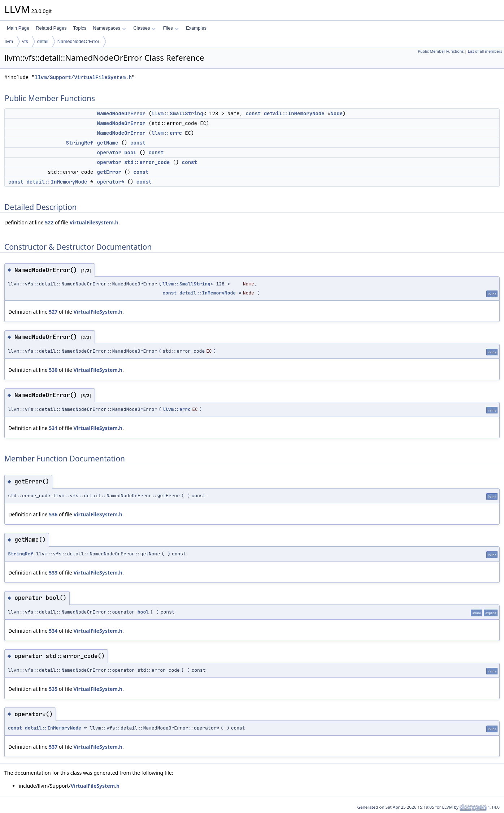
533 (53, 573)
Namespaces (109, 28)
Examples (196, 28)
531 (53, 428)
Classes (144, 28)
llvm (9, 41)
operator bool (117, 152)
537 (53, 747)
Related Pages (51, 28)
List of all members (485, 51)
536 (53, 514)
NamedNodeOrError (78, 41)
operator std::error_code (134, 162)
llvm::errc (167, 133)
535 (53, 689)
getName (108, 143)
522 (49, 222)
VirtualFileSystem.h (94, 222)
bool (143, 612)
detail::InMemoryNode (294, 113)
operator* (111, 182)
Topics (80, 28)
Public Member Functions (441, 51)
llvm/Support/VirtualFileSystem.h (83, 78)
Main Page (18, 28)
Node (336, 113)
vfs (25, 41)
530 (53, 370)
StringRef (80, 143)
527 (53, 312)
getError (109, 172)
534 (53, 631)
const (253, 113)
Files (171, 28)
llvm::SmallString (177, 113)
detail (43, 41)
